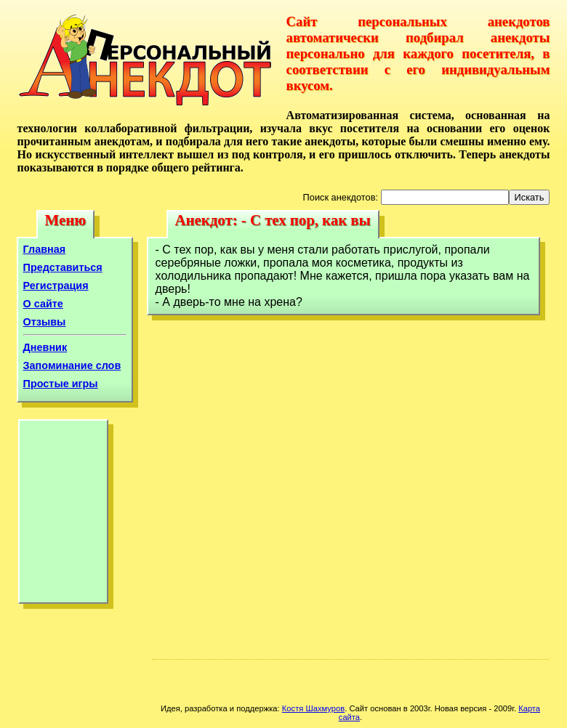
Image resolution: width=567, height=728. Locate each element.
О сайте (43, 304)
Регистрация (56, 286)
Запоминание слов (72, 365)
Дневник (45, 347)
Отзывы (45, 322)
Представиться (63, 267)
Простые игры (61, 384)
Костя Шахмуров (313, 708)
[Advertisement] (63, 515)
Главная (45, 249)
